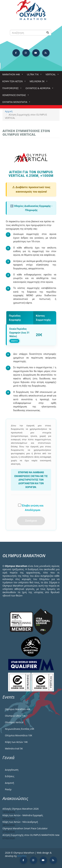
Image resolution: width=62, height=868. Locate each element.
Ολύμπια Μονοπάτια (15, 103)
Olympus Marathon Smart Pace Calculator (25, 828)
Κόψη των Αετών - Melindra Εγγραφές (23, 815)
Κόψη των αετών (13, 82)
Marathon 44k (12, 75)
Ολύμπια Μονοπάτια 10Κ (19, 735)
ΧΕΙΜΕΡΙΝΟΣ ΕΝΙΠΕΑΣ (15, 96)
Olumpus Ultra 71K (15, 716)
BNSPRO (22, 856)
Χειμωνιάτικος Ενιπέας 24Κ (20, 729)
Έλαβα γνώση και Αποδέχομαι (31, 507)
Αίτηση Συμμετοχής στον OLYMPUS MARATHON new (31, 835)
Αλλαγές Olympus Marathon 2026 (21, 809)
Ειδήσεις (10, 776)
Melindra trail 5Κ (14, 749)
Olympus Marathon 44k (18, 709)
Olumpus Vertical (14, 722)
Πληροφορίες (11, 89)
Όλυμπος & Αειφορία (39, 89)
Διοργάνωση (12, 770)
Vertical (51, 75)
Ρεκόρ (8, 789)
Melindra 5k (38, 82)
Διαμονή (10, 783)
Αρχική (9, 111)
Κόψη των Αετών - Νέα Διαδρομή (20, 822)
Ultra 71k (33, 75)
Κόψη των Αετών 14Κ (16, 742)
